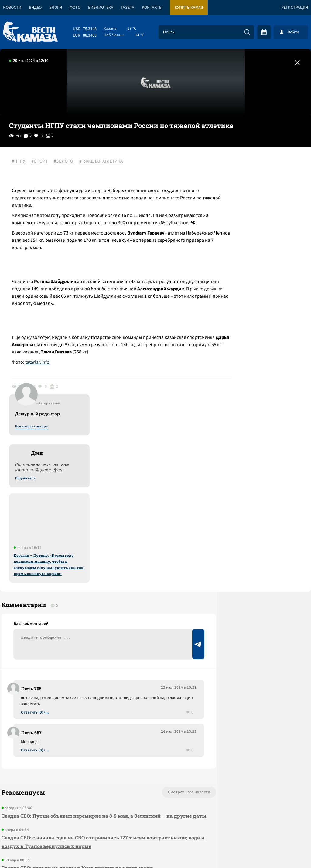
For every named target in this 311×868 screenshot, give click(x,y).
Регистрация (295, 8)
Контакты (152, 8)
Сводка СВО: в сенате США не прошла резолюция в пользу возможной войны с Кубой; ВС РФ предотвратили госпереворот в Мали (87, 728)
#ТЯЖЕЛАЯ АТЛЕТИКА (104, 162)
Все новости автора (244, 168)
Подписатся (238, 220)
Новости (12, 8)
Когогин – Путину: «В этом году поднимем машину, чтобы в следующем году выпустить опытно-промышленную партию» (261, 306)
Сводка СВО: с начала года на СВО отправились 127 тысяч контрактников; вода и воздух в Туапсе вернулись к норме (74, 676)
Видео (35, 8)
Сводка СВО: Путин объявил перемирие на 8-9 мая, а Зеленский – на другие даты (85, 646)
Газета (128, 8)
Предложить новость (251, 541)
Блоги (56, 8)
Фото (75, 8)
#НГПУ (22, 162)
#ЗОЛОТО (67, 162)
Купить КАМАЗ (189, 8)
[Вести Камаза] (30, 32)
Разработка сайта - (288, 851)
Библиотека (101, 8)
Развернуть (156, 827)
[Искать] (247, 32)
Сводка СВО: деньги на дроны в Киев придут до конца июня (76, 702)
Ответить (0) (34, 538)
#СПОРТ (43, 162)
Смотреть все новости (147, 618)
